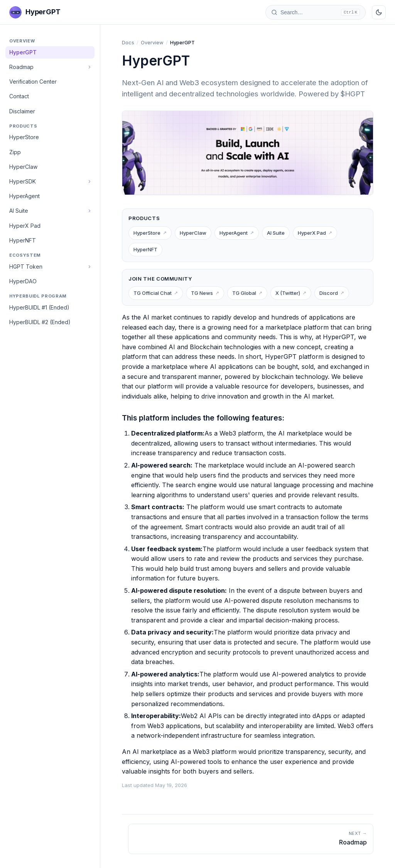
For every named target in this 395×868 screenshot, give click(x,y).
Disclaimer (22, 111)
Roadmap (21, 67)
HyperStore (24, 137)
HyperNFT (23, 240)
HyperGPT (23, 52)
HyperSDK (23, 181)
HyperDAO (23, 281)
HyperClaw (23, 167)
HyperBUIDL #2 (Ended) (40, 322)
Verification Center (33, 82)
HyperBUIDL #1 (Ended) (39, 307)
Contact (19, 96)
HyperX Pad (25, 226)
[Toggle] (89, 67)
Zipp (15, 152)
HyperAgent (24, 196)
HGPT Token (26, 267)
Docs (128, 42)
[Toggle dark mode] (379, 12)
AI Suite (19, 211)
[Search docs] (316, 12)
